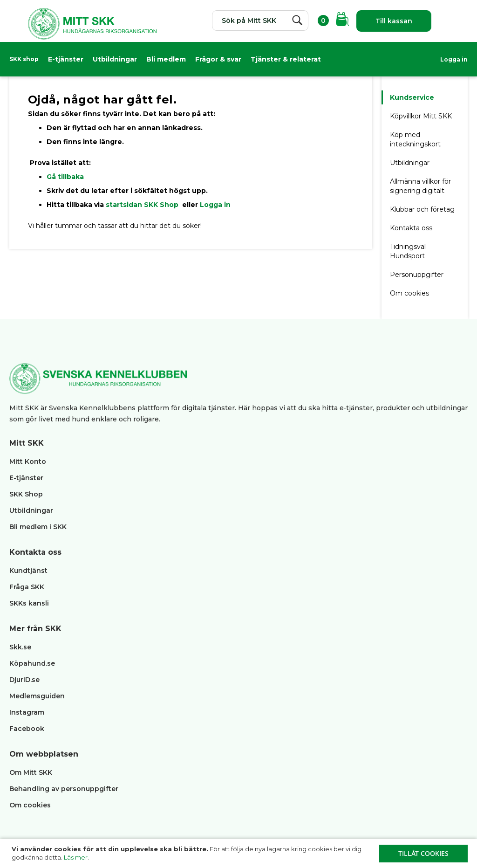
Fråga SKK (27, 587)
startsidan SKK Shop (143, 205)
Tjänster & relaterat (286, 59)
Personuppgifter (417, 275)
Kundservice (412, 97)
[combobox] (260, 21)
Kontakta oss (411, 228)
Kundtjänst (28, 571)
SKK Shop (26, 494)
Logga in (454, 59)
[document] (240, 854)
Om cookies (409, 293)
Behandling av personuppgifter (64, 789)
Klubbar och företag (422, 209)
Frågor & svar (218, 59)
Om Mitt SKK (31, 772)
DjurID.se (24, 680)
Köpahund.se (32, 663)
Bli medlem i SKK (38, 527)
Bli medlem (166, 59)
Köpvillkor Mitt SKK (422, 116)
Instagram (27, 712)
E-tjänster (66, 59)
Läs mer (76, 857)
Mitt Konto (28, 462)
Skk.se (20, 647)
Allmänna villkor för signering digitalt (420, 186)
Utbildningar (115, 59)
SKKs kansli (29, 603)
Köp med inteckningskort (415, 139)
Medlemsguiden (38, 696)
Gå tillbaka (65, 177)
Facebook (27, 729)
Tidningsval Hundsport (408, 251)
